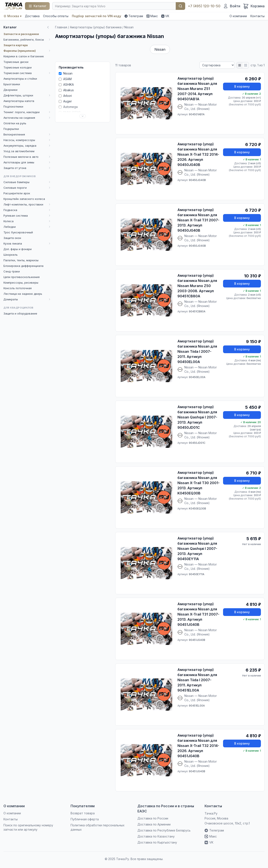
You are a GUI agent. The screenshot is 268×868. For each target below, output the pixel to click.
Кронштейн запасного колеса (24, 199)
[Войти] (232, 6)
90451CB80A (197, 311)
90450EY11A (197, 574)
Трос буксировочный (18, 232)
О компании (238, 16)
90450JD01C (197, 443)
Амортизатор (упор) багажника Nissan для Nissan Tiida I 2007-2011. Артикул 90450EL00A (197, 351)
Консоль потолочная (18, 288)
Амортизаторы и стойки (20, 79)
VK (165, 16)
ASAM (65, 79)
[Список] (240, 65)
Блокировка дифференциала (23, 266)
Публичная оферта (85, 819)
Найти (180, 6)
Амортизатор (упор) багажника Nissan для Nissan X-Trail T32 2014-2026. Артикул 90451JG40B (198, 746)
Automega (68, 107)
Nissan (160, 49)
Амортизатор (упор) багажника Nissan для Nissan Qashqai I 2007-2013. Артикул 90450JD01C (197, 417)
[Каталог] (37, 6)
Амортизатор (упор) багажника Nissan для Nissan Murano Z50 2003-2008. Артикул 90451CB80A (197, 286)
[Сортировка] (217, 65)
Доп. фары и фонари (18, 249)
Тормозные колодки (18, 67)
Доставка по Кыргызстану (157, 842)
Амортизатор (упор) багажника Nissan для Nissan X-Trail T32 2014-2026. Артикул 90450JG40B (198, 154)
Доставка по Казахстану (156, 836)
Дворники (10, 90)
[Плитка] (246, 65)
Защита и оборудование (20, 313)
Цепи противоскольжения (22, 277)
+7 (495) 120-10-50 (204, 6)
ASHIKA (66, 84)
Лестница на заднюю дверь (23, 294)
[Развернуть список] (83, 116)
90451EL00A (197, 706)
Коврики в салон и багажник (24, 56)
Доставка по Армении (154, 824)
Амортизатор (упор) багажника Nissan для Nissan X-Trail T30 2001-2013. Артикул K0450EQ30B (199, 483)
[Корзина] (254, 6)
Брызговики (12, 84)
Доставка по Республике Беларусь (164, 830)
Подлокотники (13, 106)
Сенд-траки (12, 271)
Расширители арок (17, 193)
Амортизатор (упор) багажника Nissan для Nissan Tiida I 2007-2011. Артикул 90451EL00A (197, 680)
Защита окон (12, 238)
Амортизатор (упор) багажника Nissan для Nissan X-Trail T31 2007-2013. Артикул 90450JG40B (198, 220)
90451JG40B (197, 640)
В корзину (242, 86)
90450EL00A (197, 377)
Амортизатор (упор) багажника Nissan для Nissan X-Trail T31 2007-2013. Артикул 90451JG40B (198, 614)
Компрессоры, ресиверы (21, 283)
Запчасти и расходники (21, 34)
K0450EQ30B (197, 508)
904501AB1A (197, 114)
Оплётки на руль (15, 123)
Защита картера (16, 45)
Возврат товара (83, 813)
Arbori (65, 96)
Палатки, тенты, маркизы (21, 260)
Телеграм (134, 16)
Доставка (32, 16)
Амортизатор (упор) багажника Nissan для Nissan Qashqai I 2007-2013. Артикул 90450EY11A (197, 549)
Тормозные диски (16, 62)
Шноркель (11, 255)
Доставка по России (153, 818)
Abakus (66, 90)
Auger (65, 101)
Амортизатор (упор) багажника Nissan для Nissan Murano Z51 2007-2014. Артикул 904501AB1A (197, 89)
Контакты (257, 16)
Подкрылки (11, 129)
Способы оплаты (56, 16)
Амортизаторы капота (19, 101)
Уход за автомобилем (19, 151)
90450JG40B (197, 180)
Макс (152, 16)
